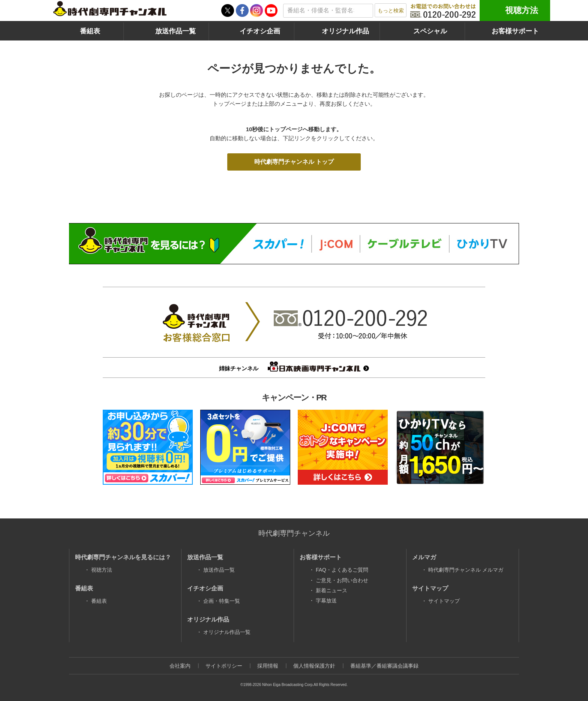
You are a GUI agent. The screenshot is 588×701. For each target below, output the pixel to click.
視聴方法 (522, 10)
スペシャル (430, 31)
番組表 (90, 31)
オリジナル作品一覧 (227, 632)
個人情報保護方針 (314, 666)
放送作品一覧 (175, 31)
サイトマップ (444, 601)
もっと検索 (391, 10)
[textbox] (328, 11)
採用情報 (268, 666)
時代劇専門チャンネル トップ (294, 162)
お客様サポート (515, 31)
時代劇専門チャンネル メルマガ (466, 570)
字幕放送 (326, 601)
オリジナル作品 (345, 31)
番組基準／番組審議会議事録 (384, 666)
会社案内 (180, 666)
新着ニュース (331, 590)
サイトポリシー (224, 666)
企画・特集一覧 (222, 601)
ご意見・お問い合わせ (342, 580)
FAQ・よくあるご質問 (342, 570)
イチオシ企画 (260, 31)
